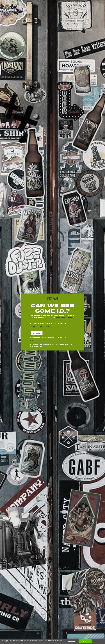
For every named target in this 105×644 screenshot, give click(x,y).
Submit (37, 333)
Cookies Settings (71, 641)
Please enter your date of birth (48, 323)
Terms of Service (36, 339)
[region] (52, 641)
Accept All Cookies (85, 641)
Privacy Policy (49, 339)
